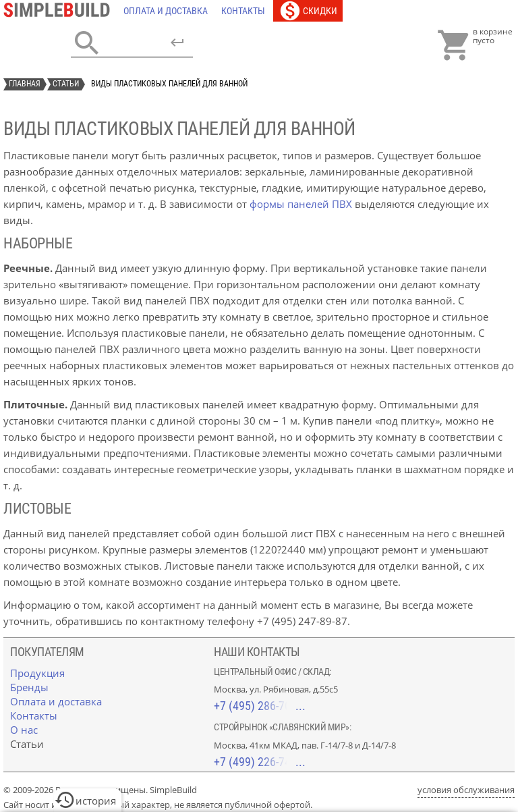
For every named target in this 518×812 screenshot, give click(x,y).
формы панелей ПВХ (301, 204)
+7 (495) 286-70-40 (260, 706)
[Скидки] (308, 11)
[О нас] (24, 730)
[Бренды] (29, 687)
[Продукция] (37, 673)
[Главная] (60, 11)
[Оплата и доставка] (166, 11)
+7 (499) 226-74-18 (260, 762)
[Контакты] (243, 11)
